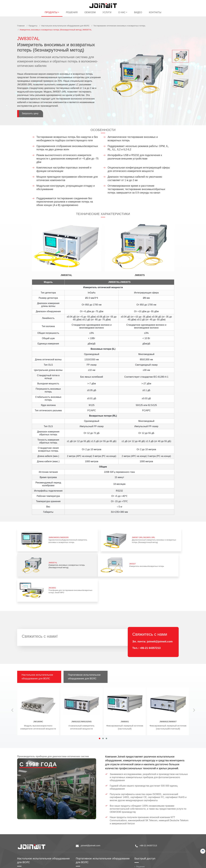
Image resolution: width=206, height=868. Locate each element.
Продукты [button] (51, 13)
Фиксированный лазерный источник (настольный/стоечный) (168, 686)
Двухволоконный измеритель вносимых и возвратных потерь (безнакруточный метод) (113, 536)
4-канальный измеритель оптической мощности (81, 686)
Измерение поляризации (31, 831)
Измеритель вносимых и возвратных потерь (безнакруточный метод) (171, 536)
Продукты (33, 26)
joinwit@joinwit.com (160, 602)
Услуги (107, 13)
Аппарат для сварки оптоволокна (93, 844)
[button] (100, 699)
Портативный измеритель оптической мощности (101, 831)
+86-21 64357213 (150, 609)
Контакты (155, 13)
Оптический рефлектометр (91, 840)
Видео (138, 13)
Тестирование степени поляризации (36, 836)
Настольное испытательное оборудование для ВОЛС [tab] (38, 638)
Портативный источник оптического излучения (100, 836)
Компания (141, 836)
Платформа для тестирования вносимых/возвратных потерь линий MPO (113, 555)
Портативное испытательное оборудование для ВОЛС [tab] (85, 638)
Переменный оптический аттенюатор (37, 855)
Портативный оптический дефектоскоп (96, 853)
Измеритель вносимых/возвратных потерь (55, 555)
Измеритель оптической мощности (36, 847)
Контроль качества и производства (153, 849)
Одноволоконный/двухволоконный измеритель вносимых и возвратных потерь (55, 536)
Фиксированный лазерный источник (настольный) (125, 686)
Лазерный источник (28, 851)
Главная (21, 26)
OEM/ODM (90, 13)
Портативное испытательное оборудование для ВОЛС (94, 821)
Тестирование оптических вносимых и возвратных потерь (119, 26)
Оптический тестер (87, 857)
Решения (72, 13)
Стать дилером (144, 845)
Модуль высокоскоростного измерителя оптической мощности (38, 686)
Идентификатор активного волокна (94, 848)
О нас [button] (122, 13)
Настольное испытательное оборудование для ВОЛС (65, 26)
